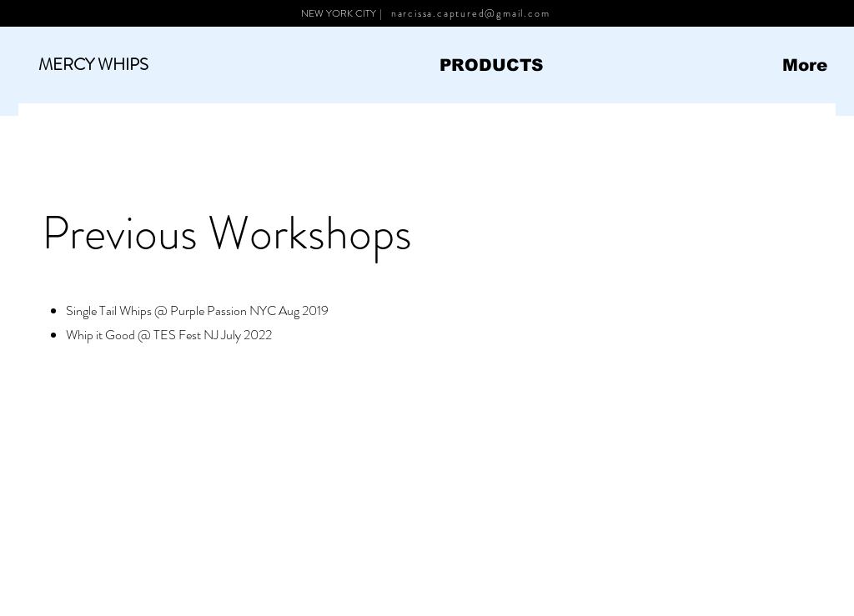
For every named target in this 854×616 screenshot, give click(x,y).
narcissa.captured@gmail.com (471, 13)
